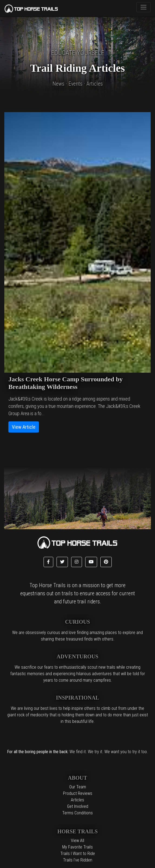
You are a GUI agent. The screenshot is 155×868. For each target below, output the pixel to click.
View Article (24, 427)
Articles (78, 800)
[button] (48, 562)
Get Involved (78, 806)
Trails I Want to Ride (78, 854)
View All (78, 841)
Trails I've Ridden (78, 860)
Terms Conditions (78, 813)
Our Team (78, 787)
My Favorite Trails (78, 847)
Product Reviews (78, 793)
